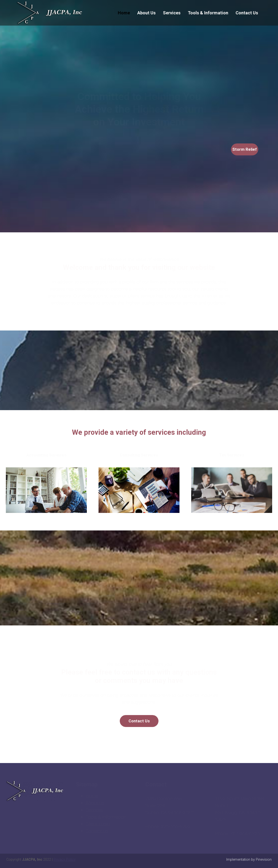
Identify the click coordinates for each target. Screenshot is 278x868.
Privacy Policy (65, 860)
